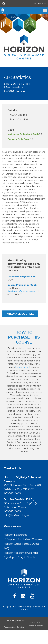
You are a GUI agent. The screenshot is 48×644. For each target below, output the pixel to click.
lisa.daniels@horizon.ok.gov (23, 291)
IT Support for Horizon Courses (23, 539)
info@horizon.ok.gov (16, 515)
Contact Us (13, 468)
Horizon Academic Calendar (21, 553)
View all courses (20, 314)
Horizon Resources (15, 535)
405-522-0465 (12, 493)
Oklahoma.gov (10, 620)
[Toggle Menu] (45, 10)
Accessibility (10, 627)
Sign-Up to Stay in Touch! (20, 557)
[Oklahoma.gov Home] (4, 3)
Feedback (22, 627)
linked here (22, 367)
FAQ (6, 548)
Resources (12, 526)
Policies (21, 620)
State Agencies (40, 3)
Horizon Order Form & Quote (22, 544)
